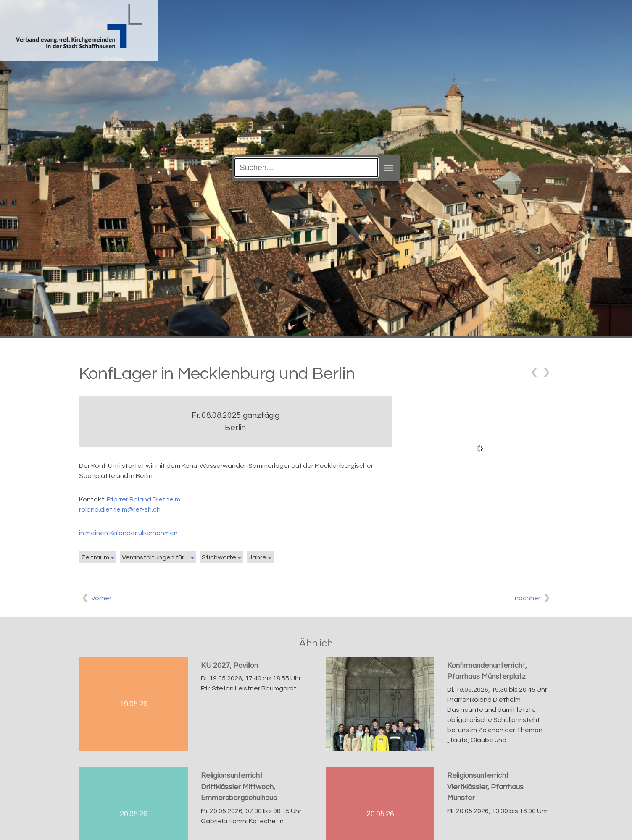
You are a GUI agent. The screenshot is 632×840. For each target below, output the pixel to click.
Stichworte (219, 557)
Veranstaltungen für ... (155, 557)
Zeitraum (95, 557)
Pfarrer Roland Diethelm (144, 499)
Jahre (258, 557)
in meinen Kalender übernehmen (128, 533)
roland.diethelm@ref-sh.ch (120, 509)
